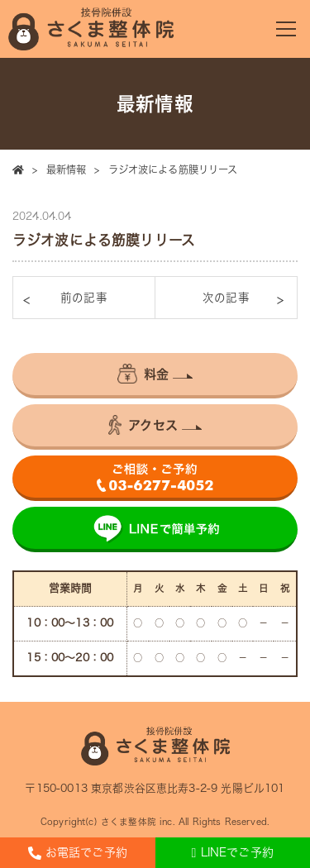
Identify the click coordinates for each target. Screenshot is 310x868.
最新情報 (67, 169)
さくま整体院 (129, 822)
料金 (143, 374)
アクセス (143, 425)
